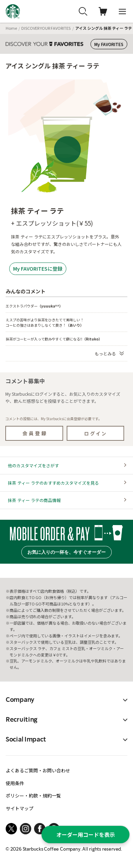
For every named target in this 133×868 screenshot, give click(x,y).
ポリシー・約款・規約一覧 (33, 796)
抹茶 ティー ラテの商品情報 (34, 500)
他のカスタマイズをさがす (33, 465)
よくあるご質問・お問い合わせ (38, 770)
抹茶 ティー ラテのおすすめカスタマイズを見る (53, 483)
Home (11, 28)
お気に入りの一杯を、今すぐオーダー (66, 552)
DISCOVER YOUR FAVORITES (46, 28)
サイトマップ (20, 808)
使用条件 (15, 783)
